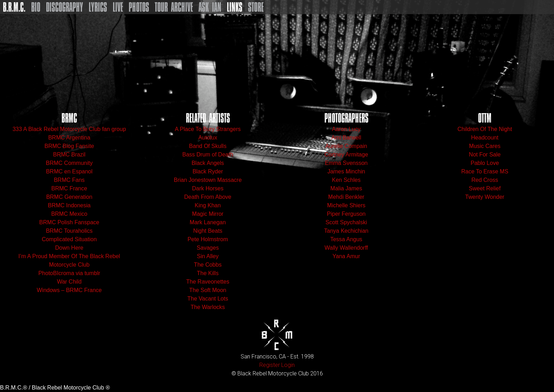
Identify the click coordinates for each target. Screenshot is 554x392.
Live (118, 7)
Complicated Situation (69, 239)
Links (235, 7)
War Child (69, 282)
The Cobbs (208, 265)
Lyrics (98, 7)
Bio (36, 7)
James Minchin (346, 171)
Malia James (346, 188)
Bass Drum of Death (208, 155)
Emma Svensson (346, 163)
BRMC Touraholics (69, 231)
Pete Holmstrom (208, 239)
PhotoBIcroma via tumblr (69, 273)
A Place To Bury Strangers (208, 129)
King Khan (208, 205)
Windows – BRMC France (69, 290)
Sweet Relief (485, 188)
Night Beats (208, 231)
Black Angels (208, 163)
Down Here (69, 248)
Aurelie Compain (346, 146)
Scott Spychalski (346, 222)
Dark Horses (208, 188)
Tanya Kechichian (346, 231)
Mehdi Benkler (346, 197)
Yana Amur (346, 256)
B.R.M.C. (14, 7)
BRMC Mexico (69, 214)
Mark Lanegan (208, 222)
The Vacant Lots (208, 299)
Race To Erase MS (485, 171)
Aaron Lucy (346, 129)
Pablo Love (485, 163)
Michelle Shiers (346, 205)
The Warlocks (208, 307)
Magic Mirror (208, 214)
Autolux (208, 138)
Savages (208, 248)
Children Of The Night (485, 129)
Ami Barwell (346, 138)
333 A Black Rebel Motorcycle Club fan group (69, 129)
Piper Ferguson (346, 214)
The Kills (208, 273)
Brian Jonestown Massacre (208, 180)
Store (256, 7)
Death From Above (208, 197)
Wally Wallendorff (346, 248)
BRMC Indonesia (69, 205)
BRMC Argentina (69, 138)
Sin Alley (208, 256)
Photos (139, 7)
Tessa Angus (346, 239)
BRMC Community (69, 163)
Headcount (485, 138)
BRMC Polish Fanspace (69, 222)
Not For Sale (485, 155)
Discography (64, 7)
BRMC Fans (69, 180)
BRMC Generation (69, 197)
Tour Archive (174, 7)
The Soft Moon (208, 290)
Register (270, 365)
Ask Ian (210, 7)
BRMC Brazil (69, 155)
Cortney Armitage (346, 155)
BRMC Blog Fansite (69, 146)
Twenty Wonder (485, 197)
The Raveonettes (208, 282)
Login (288, 365)
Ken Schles (346, 180)
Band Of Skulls (208, 146)
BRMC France (69, 188)
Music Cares (485, 146)
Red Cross (485, 180)
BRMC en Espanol (69, 171)
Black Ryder (208, 171)
